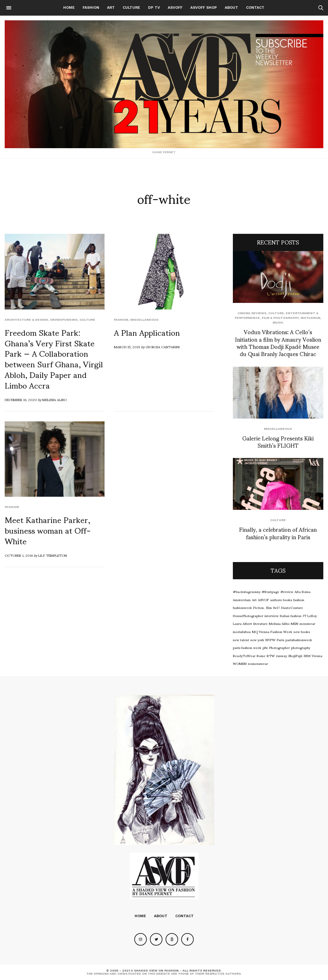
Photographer (279, 647)
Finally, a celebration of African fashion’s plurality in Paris (278, 533)
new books (302, 631)
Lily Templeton (53, 555)
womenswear (258, 663)
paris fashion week (247, 647)
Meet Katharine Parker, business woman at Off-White (48, 530)
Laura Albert (242, 623)
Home (69, 8)
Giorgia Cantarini (163, 347)
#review (287, 591)
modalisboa (242, 631)
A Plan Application (147, 332)
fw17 (277, 607)
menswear (307, 623)
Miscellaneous (144, 320)
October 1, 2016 (19, 555)
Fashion (91, 8)
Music (278, 322)
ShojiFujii (295, 656)
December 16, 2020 (21, 400)
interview (272, 616)
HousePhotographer (248, 616)
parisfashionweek (299, 640)
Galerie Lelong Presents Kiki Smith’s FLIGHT (278, 441)
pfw (265, 647)
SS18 (307, 656)
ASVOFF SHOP (204, 8)
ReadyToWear (244, 656)
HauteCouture (292, 607)
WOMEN (240, 663)
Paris (280, 640)
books (287, 600)
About (231, 8)
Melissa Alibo (54, 400)
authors (276, 600)
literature (260, 623)
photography (301, 647)
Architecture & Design (26, 320)
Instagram (310, 318)
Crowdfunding (64, 320)
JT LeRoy (310, 616)
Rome (261, 656)
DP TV (154, 8)
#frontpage (270, 591)
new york (257, 640)
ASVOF (263, 600)
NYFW (270, 640)
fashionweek (242, 607)
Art (111, 8)
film (269, 607)
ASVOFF (175, 8)
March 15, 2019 (127, 347)
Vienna (317, 656)
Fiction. (259, 607)
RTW (271, 656)
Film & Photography (280, 318)
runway (282, 656)
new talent (241, 640)
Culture (131, 8)
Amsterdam (242, 600)
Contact (255, 8)
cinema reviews (252, 313)
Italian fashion (291, 616)
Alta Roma (302, 591)
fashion (299, 600)
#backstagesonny (247, 591)
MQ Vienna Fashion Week (272, 631)
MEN (295, 623)
